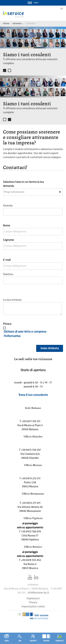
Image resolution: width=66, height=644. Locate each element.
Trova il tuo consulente (33, 395)
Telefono (8, 274)
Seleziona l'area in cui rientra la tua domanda (23, 184)
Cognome (8, 240)
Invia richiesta (50, 348)
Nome (7, 226)
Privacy (7, 324)
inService (17, 23)
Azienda (8, 206)
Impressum (33, 599)
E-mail (7, 260)
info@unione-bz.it (38, 593)
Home (6, 23)
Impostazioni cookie (33, 607)
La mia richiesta (12, 300)
